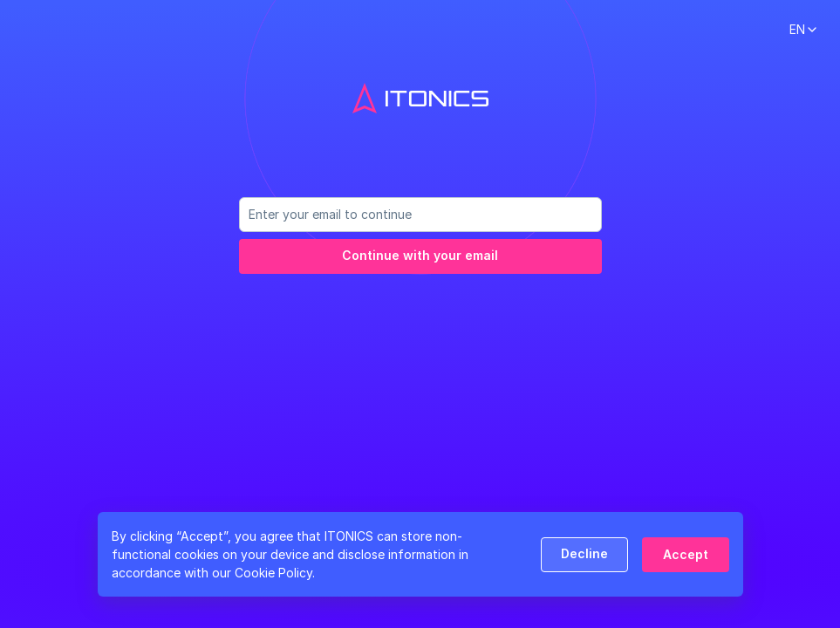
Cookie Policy (273, 573)
